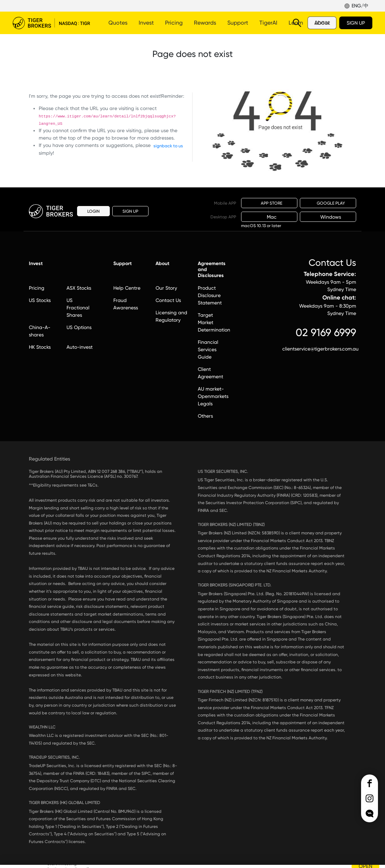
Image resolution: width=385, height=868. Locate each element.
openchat (370, 814)
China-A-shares (40, 331)
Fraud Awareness (126, 304)
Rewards (205, 23)
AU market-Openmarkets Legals (213, 396)
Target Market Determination (214, 322)
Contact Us (168, 300)
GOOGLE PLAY (328, 203)
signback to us (168, 146)
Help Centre (127, 288)
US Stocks (40, 300)
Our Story (166, 288)
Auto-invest (80, 347)
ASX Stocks (79, 288)
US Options (79, 327)
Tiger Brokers (51, 23)
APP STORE (269, 203)
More (236, 23)
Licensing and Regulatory (171, 316)
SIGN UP (356, 23)
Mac (269, 217)
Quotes (118, 23)
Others (205, 416)
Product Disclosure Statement (210, 295)
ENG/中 (360, 6)
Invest (146, 23)
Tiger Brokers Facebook (370, 783)
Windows (328, 217)
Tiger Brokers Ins (370, 798)
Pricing (174, 23)
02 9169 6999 (326, 332)
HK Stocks (40, 347)
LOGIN (322, 23)
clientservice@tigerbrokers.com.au (319, 349)
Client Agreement (210, 373)
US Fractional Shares (78, 308)
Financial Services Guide (208, 349)
